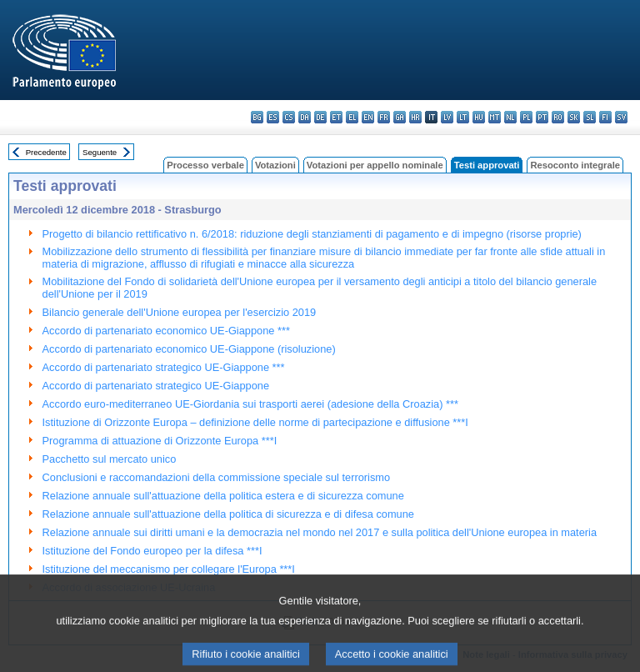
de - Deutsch (320, 117)
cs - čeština (289, 117)
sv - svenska (621, 117)
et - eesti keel (336, 117)
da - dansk (305, 117)
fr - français (384, 117)
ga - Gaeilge (400, 117)
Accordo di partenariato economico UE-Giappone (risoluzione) (189, 349)
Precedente (46, 152)
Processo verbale (205, 165)
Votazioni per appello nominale (375, 165)
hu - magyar (479, 117)
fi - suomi (605, 117)
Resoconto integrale (575, 165)
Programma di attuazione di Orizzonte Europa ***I (160, 441)
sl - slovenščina (590, 117)
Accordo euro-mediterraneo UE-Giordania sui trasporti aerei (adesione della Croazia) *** (250, 404)
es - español (273, 117)
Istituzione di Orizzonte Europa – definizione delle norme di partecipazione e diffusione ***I (255, 422)
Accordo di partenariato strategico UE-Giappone (156, 386)
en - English (368, 117)
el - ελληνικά (352, 117)
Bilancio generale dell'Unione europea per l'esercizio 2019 (180, 312)
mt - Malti (495, 117)
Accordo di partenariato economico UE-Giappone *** (166, 331)
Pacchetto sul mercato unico (110, 459)
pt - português (542, 117)
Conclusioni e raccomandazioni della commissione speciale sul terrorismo (217, 477)
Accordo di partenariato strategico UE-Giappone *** (164, 367)
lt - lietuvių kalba (463, 117)
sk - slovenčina (574, 117)
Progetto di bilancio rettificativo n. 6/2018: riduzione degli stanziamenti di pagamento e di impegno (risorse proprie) (312, 234)
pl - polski (526, 117)
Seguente (100, 152)
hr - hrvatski (415, 117)
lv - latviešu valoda (447, 117)
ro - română (558, 117)
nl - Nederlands (510, 117)
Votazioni (275, 165)
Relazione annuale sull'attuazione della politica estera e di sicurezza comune (223, 496)
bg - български (257, 117)
